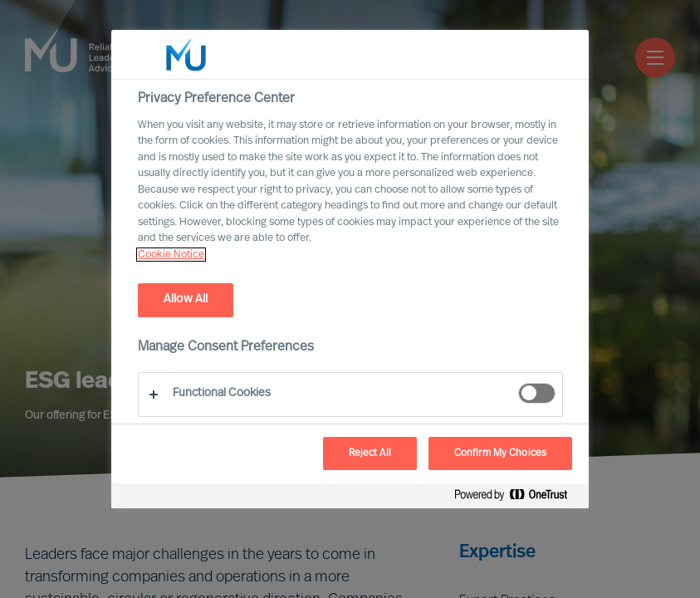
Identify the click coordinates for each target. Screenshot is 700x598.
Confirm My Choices (500, 453)
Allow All (186, 299)
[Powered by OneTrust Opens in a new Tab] (517, 498)
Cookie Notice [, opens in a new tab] (171, 255)
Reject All (370, 453)
